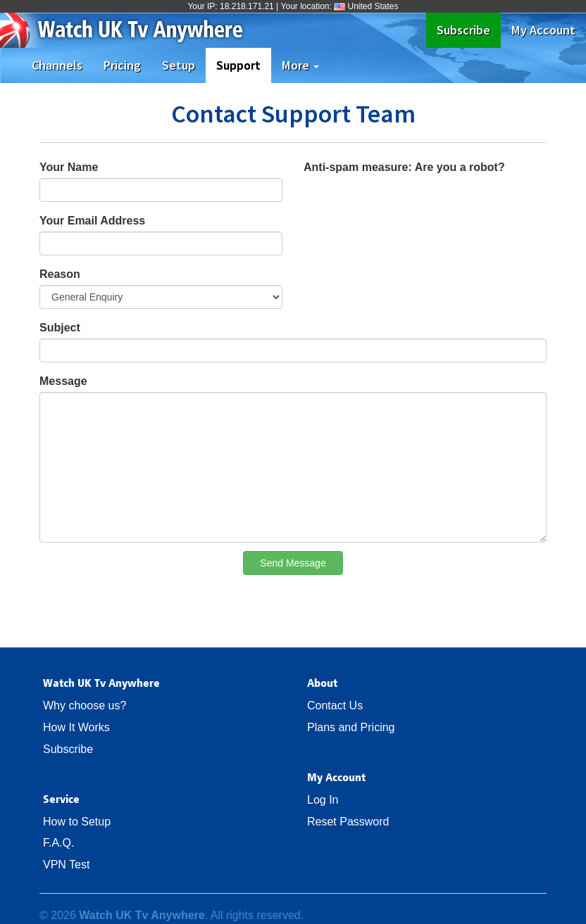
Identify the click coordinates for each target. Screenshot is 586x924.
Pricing (122, 65)
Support (244, 65)
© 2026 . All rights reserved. (172, 915)
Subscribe (469, 30)
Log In (323, 800)
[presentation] (411, 205)
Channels (57, 65)
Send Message (293, 563)
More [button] (300, 65)
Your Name (69, 167)
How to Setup (77, 822)
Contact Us (335, 705)
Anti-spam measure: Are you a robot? (404, 167)
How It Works (76, 727)
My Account (543, 30)
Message (63, 381)
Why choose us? (85, 705)
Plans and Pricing (351, 727)
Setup (179, 65)
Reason (60, 274)
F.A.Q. (58, 843)
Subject (60, 328)
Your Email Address (92, 221)
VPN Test (66, 865)
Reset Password (348, 822)
